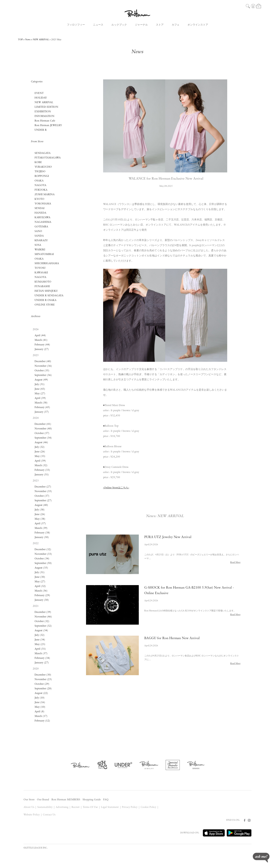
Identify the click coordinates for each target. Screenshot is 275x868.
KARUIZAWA (42, 218)
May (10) (40, 707)
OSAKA (39, 181)
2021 (36, 606)
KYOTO (39, 199)
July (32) (40, 447)
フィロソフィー (76, 25)
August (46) (41, 443)
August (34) (41, 631)
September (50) (43, 563)
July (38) (40, 510)
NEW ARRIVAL (41, 40)
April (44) (40, 336)
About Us (29, 807)
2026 (36, 329)
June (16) (40, 702)
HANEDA (40, 213)
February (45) (42, 407)
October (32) (42, 621)
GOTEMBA (41, 227)
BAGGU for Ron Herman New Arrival (172, 638)
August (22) (41, 693)
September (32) (43, 626)
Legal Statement (110, 807)
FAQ (106, 800)
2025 (36, 355)
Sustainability (45, 807)
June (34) (40, 640)
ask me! (261, 858)
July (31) (40, 573)
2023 (36, 481)
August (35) (41, 568)
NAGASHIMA (43, 222)
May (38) (40, 519)
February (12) (42, 721)
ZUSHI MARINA (45, 195)
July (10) (40, 698)
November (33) (43, 554)
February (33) (42, 470)
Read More (235, 562)
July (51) (40, 384)
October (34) (42, 559)
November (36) (43, 366)
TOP (20, 40)
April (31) (40, 649)
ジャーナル (141, 25)
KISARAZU (41, 241)
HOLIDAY (41, 98)
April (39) (40, 398)
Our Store (29, 800)
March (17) (41, 716)
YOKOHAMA (43, 204)
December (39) (43, 612)
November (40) (43, 429)
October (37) (42, 496)
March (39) (41, 528)
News (28, 40)
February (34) (42, 658)
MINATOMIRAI (44, 254)
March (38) (41, 403)
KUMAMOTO (43, 282)
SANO (38, 231)
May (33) (40, 456)
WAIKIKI (40, 250)
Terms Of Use (90, 807)
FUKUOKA (41, 190)
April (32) (40, 586)
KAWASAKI (41, 273)
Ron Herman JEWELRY (48, 125)
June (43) (40, 389)
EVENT (39, 93)
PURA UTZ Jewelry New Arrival (168, 537)
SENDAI (40, 208)
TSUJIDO (40, 172)
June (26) (40, 452)
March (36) (41, 591)
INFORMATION (44, 116)
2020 (36, 669)
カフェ (176, 25)
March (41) (41, 340)
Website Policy (32, 815)
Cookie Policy (148, 807)
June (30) (40, 577)
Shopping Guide (92, 800)
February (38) (42, 533)
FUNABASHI (42, 286)
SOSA (38, 245)
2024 (36, 418)
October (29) (42, 684)
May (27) (40, 394)
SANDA (39, 236)
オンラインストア (198, 25)
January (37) (42, 412)
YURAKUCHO (43, 167)
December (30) (43, 675)
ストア (160, 25)
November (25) (43, 679)
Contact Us (49, 815)
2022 (36, 543)
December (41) (43, 424)
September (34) (43, 438)
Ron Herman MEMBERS (66, 800)
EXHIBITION (43, 112)
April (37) (40, 524)
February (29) (42, 595)
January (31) (42, 475)
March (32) (41, 466)
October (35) (42, 371)
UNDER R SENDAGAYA (49, 296)
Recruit (76, 807)
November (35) (43, 491)
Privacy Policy (130, 807)
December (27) (43, 487)
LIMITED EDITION (46, 107)
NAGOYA (40, 185)
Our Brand (43, 800)
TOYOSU (40, 268)
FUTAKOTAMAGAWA (48, 158)
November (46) (43, 617)
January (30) (42, 537)
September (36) (43, 375)
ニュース (98, 25)
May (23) (40, 644)
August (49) (41, 380)
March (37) (41, 654)
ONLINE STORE (45, 305)
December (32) (43, 550)
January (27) (42, 349)
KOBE (38, 162)
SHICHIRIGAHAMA (47, 264)
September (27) (43, 501)
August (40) (41, 505)
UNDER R (41, 130)
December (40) (43, 361)
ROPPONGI (42, 176)
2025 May (56, 40)
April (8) (39, 712)
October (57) (42, 433)
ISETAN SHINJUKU (46, 291)
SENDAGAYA (43, 153)
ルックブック (119, 25)
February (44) (42, 345)
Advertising (62, 807)
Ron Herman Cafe (45, 121)
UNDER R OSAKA (45, 300)
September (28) (43, 689)
